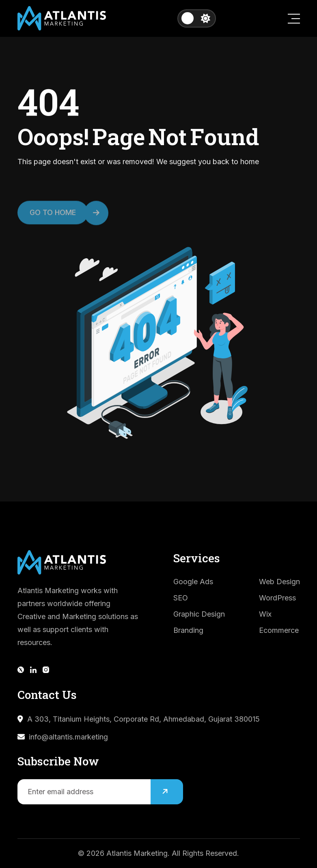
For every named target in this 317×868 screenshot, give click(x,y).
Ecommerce (279, 630)
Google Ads (193, 582)
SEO (181, 598)
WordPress (277, 598)
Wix (265, 614)
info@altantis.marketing (68, 737)
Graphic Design (199, 614)
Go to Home (59, 218)
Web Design (279, 582)
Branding (188, 630)
